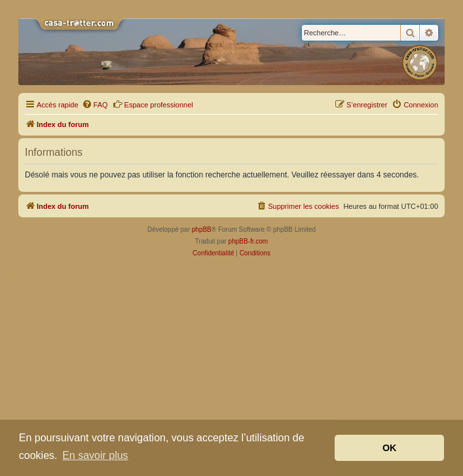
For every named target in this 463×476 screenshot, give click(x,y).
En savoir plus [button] (95, 455)
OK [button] (390, 448)
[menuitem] (95, 105)
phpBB (202, 229)
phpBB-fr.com (249, 241)
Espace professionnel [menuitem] (153, 104)
